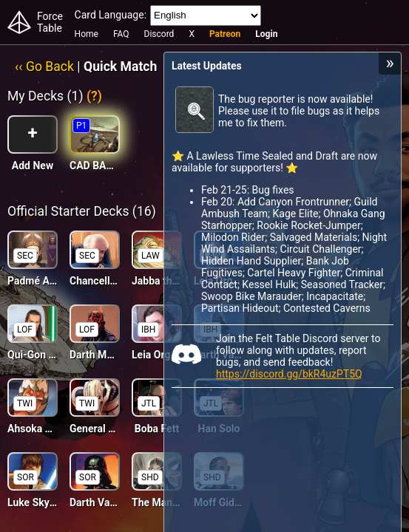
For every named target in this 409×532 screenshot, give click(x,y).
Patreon (225, 34)
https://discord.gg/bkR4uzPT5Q (289, 374)
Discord (159, 34)
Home (87, 34)
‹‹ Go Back (44, 66)
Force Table (50, 22)
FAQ (121, 34)
